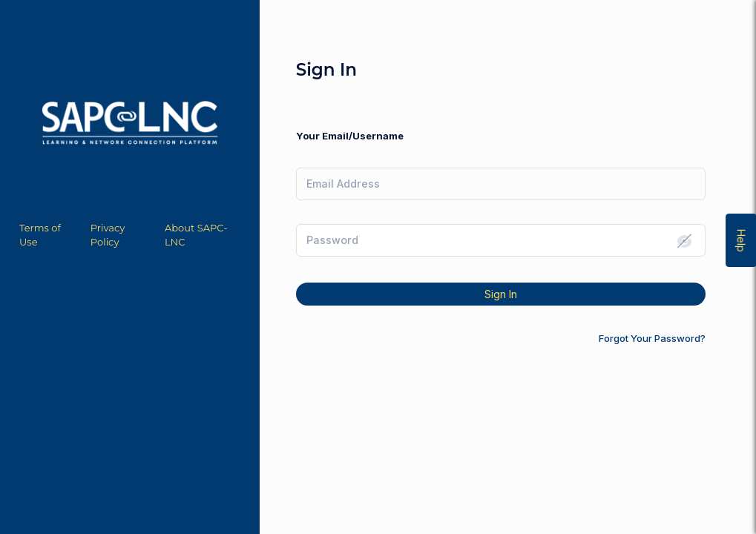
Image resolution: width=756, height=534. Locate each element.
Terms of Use (40, 235)
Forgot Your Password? (652, 338)
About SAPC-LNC (196, 235)
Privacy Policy (108, 235)
